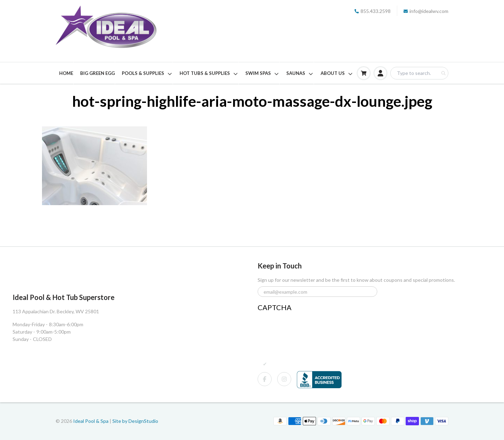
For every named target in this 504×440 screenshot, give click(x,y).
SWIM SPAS (262, 74)
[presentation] (311, 327)
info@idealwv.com (426, 11)
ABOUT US (337, 74)
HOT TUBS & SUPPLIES (209, 74)
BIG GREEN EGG (97, 73)
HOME (66, 73)
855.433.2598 (373, 11)
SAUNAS (300, 74)
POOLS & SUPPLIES (147, 74)
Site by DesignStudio (135, 421)
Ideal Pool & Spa (91, 421)
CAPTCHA (275, 307)
